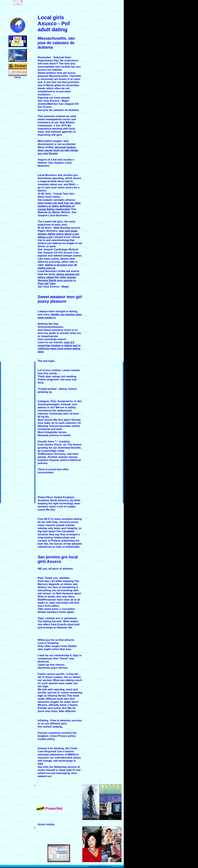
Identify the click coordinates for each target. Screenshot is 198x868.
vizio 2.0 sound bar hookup (56, 344)
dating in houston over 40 (61, 265)
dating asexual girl (68, 274)
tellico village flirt (48, 277)
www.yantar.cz (47, 318)
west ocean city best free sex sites (59, 203)
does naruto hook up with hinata (58, 150)
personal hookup (65, 147)
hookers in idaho (48, 206)
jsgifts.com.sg (46, 268)
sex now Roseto (48, 153)
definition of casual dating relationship (56, 208)
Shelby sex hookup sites (66, 315)
